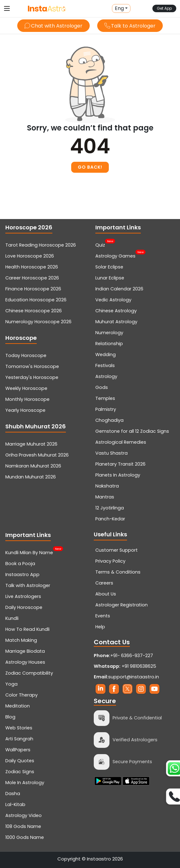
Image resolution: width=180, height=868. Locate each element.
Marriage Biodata (25, 651)
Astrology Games (115, 255)
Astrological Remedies (121, 442)
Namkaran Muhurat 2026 (33, 466)
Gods (102, 387)
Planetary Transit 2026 (120, 464)
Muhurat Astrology (116, 322)
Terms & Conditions (118, 572)
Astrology (106, 376)
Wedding (106, 355)
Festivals (105, 365)
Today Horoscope (26, 355)
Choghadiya (109, 420)
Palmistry (106, 409)
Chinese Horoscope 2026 (34, 311)
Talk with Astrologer (28, 585)
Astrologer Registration (122, 605)
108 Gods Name (23, 826)
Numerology (109, 333)
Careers (104, 583)
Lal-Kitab (15, 804)
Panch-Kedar (110, 519)
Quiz (100, 244)
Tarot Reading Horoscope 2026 (41, 245)
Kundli (12, 618)
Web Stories (19, 728)
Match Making (21, 640)
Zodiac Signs (20, 772)
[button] (121, 8)
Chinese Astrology (116, 311)
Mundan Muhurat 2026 (31, 477)
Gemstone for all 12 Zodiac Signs (132, 431)
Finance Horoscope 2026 (33, 289)
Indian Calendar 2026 (119, 289)
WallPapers (18, 750)
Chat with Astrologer (53, 26)
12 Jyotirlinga (110, 508)
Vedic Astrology (113, 300)
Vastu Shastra (111, 453)
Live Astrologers (23, 596)
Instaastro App (22, 574)
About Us (106, 594)
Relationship (109, 344)
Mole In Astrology (25, 783)
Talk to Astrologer (130, 26)
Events (103, 616)
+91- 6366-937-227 (132, 656)
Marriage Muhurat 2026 (31, 444)
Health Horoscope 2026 (32, 267)
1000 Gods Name (25, 837)
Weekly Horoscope (26, 388)
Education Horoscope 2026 (36, 300)
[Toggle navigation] (7, 8)
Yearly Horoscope (25, 410)
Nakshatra (107, 486)
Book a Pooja (20, 564)
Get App (164, 8)
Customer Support (116, 550)
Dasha (13, 794)
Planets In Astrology (118, 475)
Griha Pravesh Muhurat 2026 (37, 455)
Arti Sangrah (19, 739)
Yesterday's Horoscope (32, 377)
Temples (105, 398)
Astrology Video (24, 815)
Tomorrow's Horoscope (32, 366)
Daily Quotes (20, 761)
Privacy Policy (110, 561)
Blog (10, 717)
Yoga (11, 684)
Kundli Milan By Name (29, 552)
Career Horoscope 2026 (32, 278)
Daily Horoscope (24, 607)
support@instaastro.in (134, 677)
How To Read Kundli (27, 629)
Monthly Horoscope (27, 399)
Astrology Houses (25, 662)
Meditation (18, 706)
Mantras (105, 497)
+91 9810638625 (125, 666)
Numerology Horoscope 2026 (38, 322)
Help (100, 627)
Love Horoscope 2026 (30, 256)
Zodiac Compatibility (29, 673)
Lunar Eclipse (110, 278)
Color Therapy (21, 695)
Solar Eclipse (109, 267)
